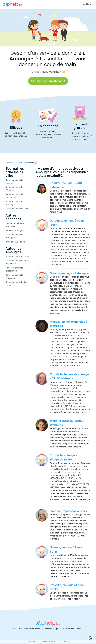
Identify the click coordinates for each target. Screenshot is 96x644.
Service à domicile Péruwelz (14, 189)
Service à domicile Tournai (14, 181)
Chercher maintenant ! (48, 81)
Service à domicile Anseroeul (14, 276)
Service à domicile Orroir (17, 256)
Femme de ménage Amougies (15, 225)
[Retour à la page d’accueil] (12, 4)
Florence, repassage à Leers (68, 511)
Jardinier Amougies (15, 230)
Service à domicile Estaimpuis (14, 196)
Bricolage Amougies (15, 242)
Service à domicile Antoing (14, 203)
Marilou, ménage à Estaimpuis (70, 273)
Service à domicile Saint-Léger (17, 284)
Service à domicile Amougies (14, 236)
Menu (87, 4)
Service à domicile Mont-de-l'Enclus (17, 262)
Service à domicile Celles (17, 209)
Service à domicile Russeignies (14, 269)
